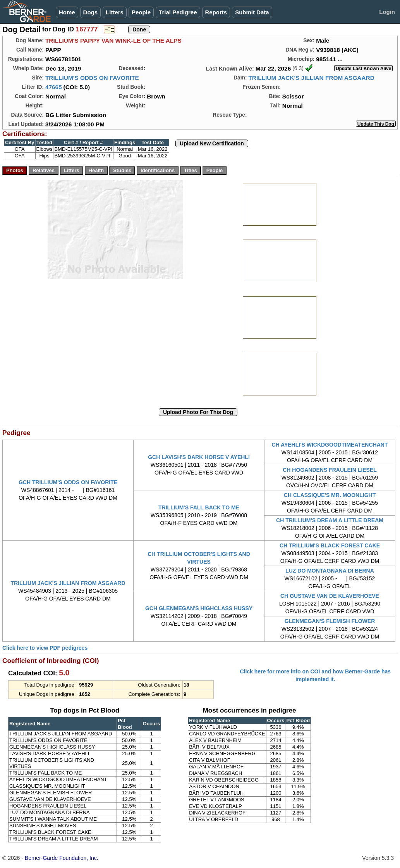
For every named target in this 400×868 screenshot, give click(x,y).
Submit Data (252, 12)
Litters (115, 12)
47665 (54, 87)
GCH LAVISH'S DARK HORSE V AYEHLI (199, 457)
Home (67, 12)
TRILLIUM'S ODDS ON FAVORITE (92, 78)
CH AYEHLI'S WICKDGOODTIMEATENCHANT (330, 445)
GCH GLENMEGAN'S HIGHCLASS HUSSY (199, 608)
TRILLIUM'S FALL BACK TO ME (199, 507)
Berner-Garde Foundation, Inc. (62, 858)
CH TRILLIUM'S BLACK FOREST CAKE (330, 545)
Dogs (91, 12)
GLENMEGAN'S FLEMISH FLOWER (330, 621)
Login (387, 12)
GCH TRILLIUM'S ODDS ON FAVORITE (68, 482)
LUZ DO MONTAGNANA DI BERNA (330, 571)
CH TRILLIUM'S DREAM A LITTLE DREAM (330, 520)
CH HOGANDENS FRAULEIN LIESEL (330, 470)
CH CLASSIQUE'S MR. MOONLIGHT (330, 495)
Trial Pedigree (178, 12)
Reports (216, 12)
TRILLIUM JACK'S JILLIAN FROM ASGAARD (311, 78)
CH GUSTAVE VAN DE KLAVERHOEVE (330, 596)
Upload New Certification (212, 143)
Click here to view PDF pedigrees (45, 648)
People (141, 12)
